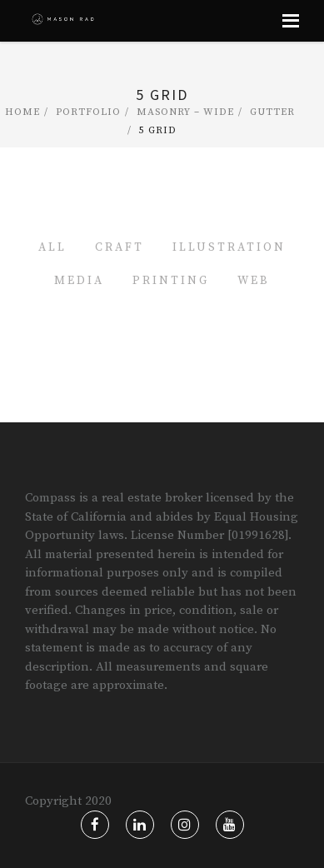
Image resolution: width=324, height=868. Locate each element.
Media (79, 281)
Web (254, 281)
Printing (171, 281)
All (52, 247)
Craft (120, 247)
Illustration (229, 247)
